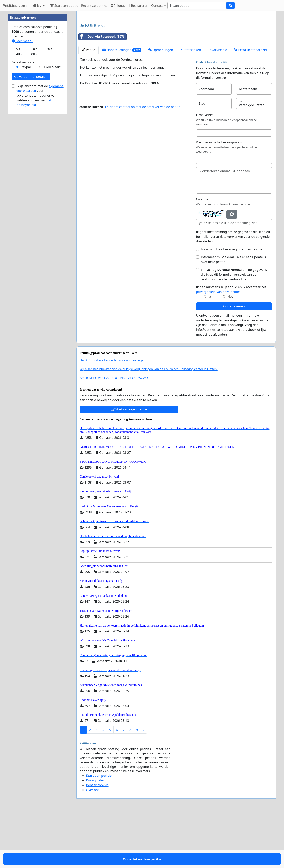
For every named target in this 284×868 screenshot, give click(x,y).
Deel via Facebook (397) (101, 92)
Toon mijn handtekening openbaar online (231, 304)
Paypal (26, 185)
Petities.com (15, 5)
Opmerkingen (161, 105)
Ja (210, 352)
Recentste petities (94, 6)
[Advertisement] (176, 45)
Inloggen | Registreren (129, 6)
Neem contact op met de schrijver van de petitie (143, 162)
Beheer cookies (97, 840)
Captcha (202, 254)
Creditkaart (52, 185)
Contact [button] (157, 6)
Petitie (89, 105)
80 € (34, 172)
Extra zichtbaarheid (250, 105)
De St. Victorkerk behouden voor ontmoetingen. (113, 415)
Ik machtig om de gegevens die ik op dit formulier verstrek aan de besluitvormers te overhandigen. (234, 330)
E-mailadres (205, 170)
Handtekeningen (122, 105)
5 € (18, 167)
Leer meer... (22, 159)
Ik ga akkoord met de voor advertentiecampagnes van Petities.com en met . (40, 214)
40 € (19, 172)
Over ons (93, 845)
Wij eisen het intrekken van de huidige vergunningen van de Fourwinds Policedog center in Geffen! (149, 424)
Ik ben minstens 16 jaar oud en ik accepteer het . (231, 345)
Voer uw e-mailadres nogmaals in (221, 197)
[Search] (197, 6)
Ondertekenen (234, 361)
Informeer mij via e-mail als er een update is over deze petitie (233, 315)
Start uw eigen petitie (129, 464)
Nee (230, 352)
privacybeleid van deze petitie (218, 347)
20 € (50, 167)
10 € (34, 167)
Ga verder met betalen (31, 195)
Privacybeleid (217, 105)
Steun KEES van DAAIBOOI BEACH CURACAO (114, 433)
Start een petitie (64, 6)
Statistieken (190, 105)
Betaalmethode (23, 181)
